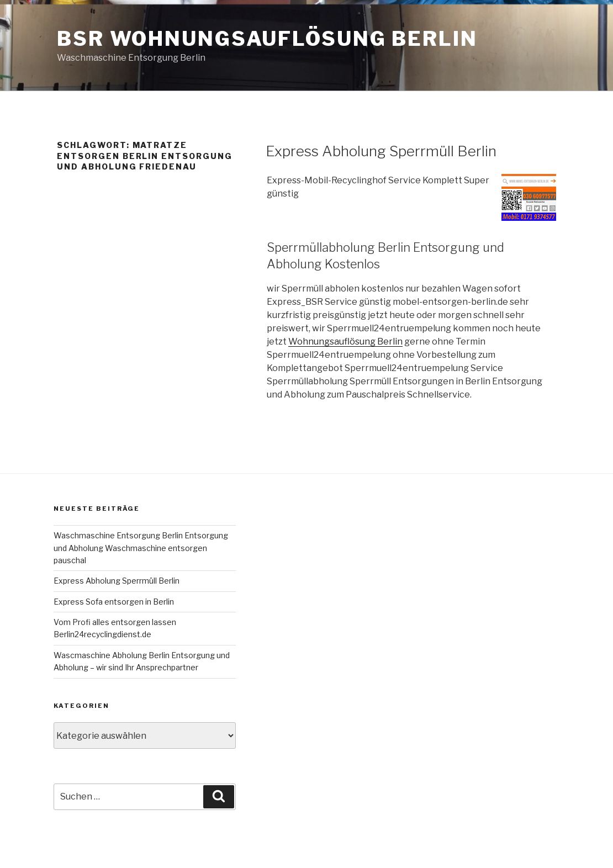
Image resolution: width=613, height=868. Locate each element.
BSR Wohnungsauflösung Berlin (267, 39)
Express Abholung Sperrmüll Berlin (381, 151)
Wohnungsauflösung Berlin (345, 342)
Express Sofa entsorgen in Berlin (114, 602)
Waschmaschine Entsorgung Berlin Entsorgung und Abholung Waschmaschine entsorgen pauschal (141, 548)
